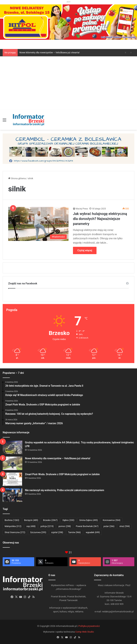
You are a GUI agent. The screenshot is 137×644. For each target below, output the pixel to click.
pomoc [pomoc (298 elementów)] (65, 526)
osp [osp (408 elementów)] (31, 526)
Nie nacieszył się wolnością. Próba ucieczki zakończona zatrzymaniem (65, 490)
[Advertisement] (68, 83)
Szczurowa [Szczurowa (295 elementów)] (38, 532)
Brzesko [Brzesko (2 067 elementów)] (50, 520)
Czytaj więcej (85, 250)
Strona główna (17, 178)
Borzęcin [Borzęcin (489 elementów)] (31, 520)
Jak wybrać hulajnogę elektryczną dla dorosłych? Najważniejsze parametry (100, 219)
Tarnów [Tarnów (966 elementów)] (74, 532)
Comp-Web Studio (85, 632)
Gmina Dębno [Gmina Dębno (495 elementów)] (89, 520)
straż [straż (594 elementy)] (125, 526)
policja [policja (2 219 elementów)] (47, 526)
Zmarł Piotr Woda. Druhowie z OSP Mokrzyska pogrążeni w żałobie (62, 474)
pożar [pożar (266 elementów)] (109, 526)
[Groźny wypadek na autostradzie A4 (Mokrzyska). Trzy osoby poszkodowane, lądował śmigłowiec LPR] (12, 447)
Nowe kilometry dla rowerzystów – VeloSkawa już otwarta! (50, 52)
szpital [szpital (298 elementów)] (57, 532)
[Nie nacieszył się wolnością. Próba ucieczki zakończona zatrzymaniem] (12, 495)
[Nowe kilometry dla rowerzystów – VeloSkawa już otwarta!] (12, 463)
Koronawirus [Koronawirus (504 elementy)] (111, 520)
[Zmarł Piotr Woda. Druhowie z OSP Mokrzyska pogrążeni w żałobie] (12, 479)
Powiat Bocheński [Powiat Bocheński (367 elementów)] (87, 526)
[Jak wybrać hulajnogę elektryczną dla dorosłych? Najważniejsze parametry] (38, 224)
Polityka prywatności (89, 626)
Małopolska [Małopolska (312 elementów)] (13, 526)
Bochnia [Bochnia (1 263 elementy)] (12, 520)
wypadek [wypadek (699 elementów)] (93, 532)
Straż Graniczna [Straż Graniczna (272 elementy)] (15, 532)
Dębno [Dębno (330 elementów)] (68, 520)
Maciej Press (82, 209)
